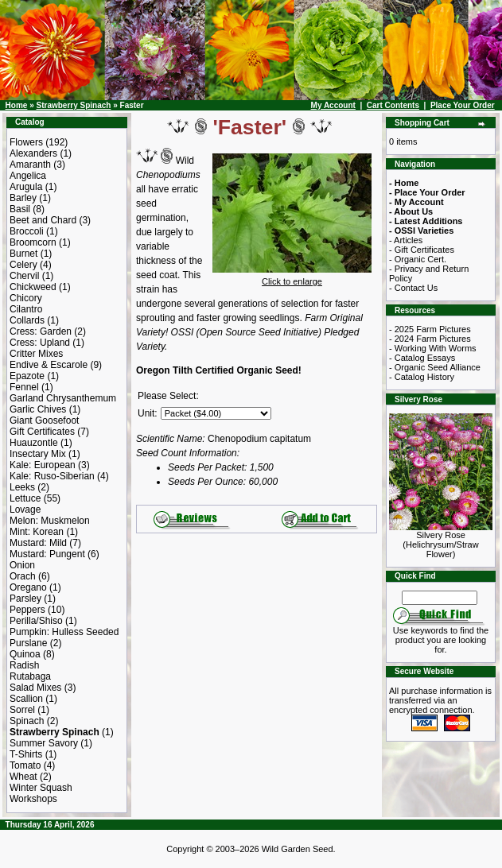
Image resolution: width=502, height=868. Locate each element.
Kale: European (43, 465)
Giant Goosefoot (44, 420)
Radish (24, 665)
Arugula (26, 187)
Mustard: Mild (38, 543)
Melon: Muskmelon (50, 521)
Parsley (25, 599)
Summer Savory (44, 743)
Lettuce (25, 498)
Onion (22, 565)
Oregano (28, 587)
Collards (27, 320)
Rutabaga (30, 676)
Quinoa (25, 654)
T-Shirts (26, 754)
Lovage (25, 510)
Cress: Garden (41, 331)
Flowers (26, 142)
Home (17, 105)
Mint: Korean (37, 532)
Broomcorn (33, 242)
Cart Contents (393, 105)
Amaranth (30, 165)
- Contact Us (413, 288)
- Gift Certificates (422, 250)
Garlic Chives (38, 409)
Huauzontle (34, 443)
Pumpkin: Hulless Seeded (64, 632)
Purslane (28, 643)
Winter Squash (41, 788)
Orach (23, 576)
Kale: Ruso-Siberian (52, 476)
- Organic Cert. (418, 259)
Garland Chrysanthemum (63, 398)
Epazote (27, 376)
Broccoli (27, 231)
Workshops (33, 799)
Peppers (27, 610)
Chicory (26, 298)
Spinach (27, 721)
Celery (23, 265)
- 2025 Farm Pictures (430, 329)
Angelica (28, 176)
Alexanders (33, 153)
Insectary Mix (38, 454)
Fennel (24, 387)
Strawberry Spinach (73, 105)
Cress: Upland (40, 343)
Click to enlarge (292, 277)
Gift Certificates (42, 432)
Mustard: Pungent (47, 554)
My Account (333, 105)
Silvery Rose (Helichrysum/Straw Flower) (441, 541)
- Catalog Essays (422, 358)
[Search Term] (440, 598)
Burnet (23, 254)
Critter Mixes (36, 354)
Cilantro (26, 309)
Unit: (148, 413)
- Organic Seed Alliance (435, 367)
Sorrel (22, 710)
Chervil (24, 276)
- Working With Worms (433, 348)
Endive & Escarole (49, 365)
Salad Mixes (35, 688)
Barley (23, 198)
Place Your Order (463, 105)
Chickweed (33, 287)
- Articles (406, 240)
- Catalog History (422, 377)
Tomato (25, 765)
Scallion (26, 699)
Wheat (23, 777)
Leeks (22, 487)
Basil (20, 209)
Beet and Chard (43, 220)
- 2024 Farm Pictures (430, 339)
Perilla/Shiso (36, 621)
